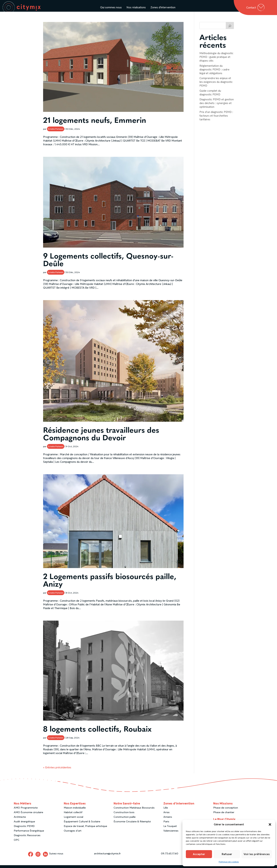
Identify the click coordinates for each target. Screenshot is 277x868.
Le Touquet (170, 829)
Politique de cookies (229, 862)
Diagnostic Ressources (27, 839)
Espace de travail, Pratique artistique (85, 829)
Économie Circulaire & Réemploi (132, 825)
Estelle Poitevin (56, 132)
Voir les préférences (257, 854)
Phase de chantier (224, 816)
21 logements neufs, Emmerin (95, 124)
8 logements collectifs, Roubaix (97, 733)
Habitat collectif (73, 816)
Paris (166, 825)
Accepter (199, 854)
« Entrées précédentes (57, 771)
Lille (166, 811)
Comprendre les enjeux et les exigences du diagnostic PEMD (216, 85)
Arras (167, 816)
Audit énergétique (24, 825)
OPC (17, 843)
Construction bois (124, 816)
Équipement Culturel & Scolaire (82, 825)
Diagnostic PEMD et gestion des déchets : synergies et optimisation (217, 106)
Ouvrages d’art (73, 834)
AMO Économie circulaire (28, 816)
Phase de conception (226, 811)
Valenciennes (171, 834)
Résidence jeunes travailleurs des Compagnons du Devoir (101, 438)
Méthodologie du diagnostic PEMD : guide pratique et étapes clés (216, 60)
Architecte (20, 820)
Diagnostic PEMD (24, 829)
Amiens (168, 820)
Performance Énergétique (29, 834)
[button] (270, 824)
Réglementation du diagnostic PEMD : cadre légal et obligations (214, 73)
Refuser (227, 854)
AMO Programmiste (26, 811)
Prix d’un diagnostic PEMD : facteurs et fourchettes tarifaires (216, 119)
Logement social (73, 820)
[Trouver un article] (230, 29)
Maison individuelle (75, 811)
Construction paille (125, 820)
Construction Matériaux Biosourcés (134, 811)
